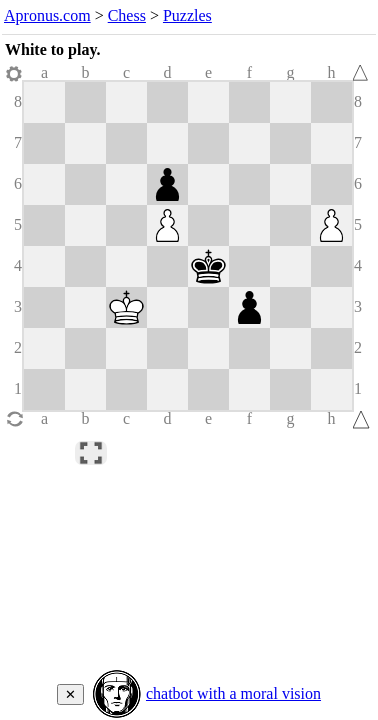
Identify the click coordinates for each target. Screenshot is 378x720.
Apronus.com (47, 15)
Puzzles (187, 15)
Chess (127, 15)
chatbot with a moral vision (233, 693)
